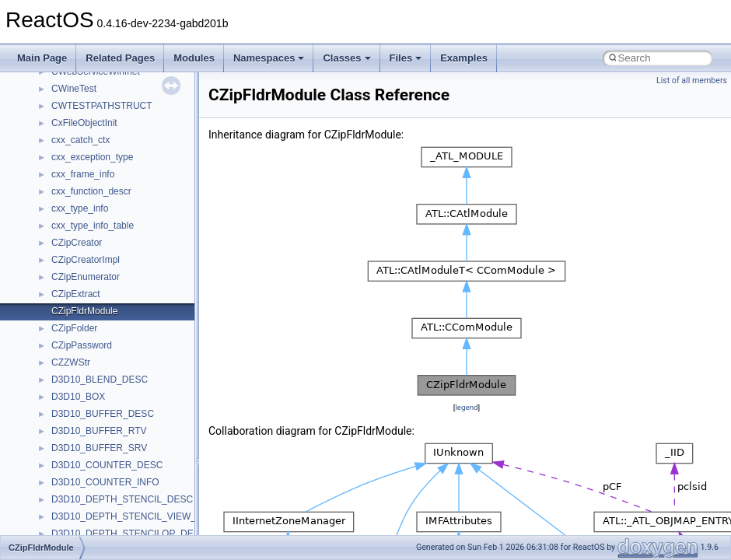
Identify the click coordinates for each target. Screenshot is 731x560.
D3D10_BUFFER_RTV (99, 431)
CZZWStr (71, 362)
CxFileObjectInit (84, 123)
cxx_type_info (80, 208)
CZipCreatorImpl (86, 260)
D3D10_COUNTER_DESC (107, 465)
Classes (346, 58)
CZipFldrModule (84, 311)
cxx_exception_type (92, 157)
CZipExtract (76, 294)
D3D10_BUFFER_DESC (103, 414)
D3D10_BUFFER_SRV (99, 448)
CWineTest (74, 89)
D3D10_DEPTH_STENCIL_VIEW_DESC (136, 516)
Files (406, 58)
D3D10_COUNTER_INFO (105, 482)
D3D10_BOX (78, 397)
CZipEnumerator (86, 277)
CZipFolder (74, 328)
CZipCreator (77, 243)
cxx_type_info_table (93, 226)
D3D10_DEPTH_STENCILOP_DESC (129, 534)
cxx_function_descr (91, 191)
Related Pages (120, 58)
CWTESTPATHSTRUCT (102, 106)
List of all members (692, 80)
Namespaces (269, 58)
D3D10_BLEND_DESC (100, 380)
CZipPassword (82, 345)
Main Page (42, 58)
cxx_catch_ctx (80, 140)
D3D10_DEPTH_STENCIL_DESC (122, 499)
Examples (464, 58)
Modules (194, 58)
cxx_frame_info (83, 174)
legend (466, 407)
